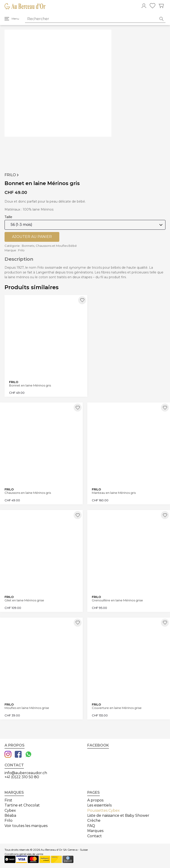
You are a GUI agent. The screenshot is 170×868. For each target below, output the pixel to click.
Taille (8, 217)
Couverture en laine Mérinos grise (117, 708)
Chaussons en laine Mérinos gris (28, 493)
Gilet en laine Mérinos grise (24, 600)
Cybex (10, 810)
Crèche (94, 820)
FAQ (91, 826)
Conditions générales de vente (24, 854)
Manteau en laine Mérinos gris (114, 493)
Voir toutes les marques (26, 826)
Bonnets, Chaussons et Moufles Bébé (49, 246)
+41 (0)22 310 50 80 (22, 777)
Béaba (10, 815)
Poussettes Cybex (104, 810)
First (8, 800)
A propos (95, 800)
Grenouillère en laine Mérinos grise (117, 600)
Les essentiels (99, 805)
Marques (95, 831)
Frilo (12, 175)
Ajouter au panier (32, 237)
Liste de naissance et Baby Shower (118, 815)
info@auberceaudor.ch (26, 773)
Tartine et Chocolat (22, 805)
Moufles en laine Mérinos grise (27, 708)
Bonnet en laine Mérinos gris (30, 385)
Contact (95, 836)
